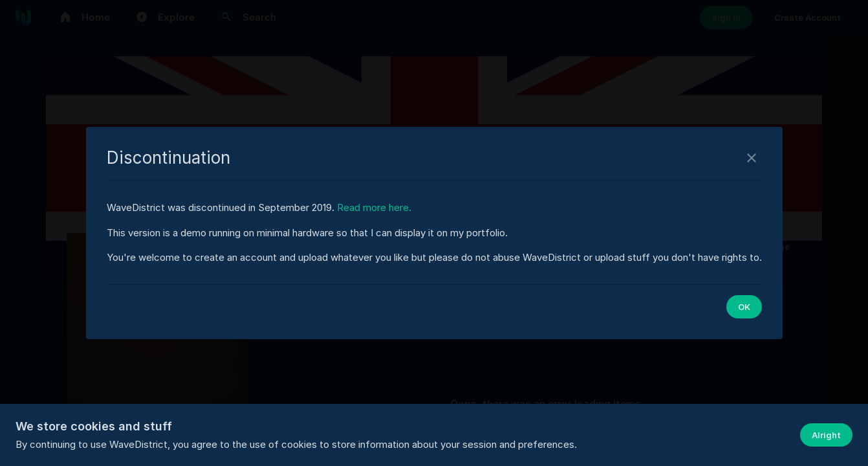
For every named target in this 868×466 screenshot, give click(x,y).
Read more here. (374, 207)
